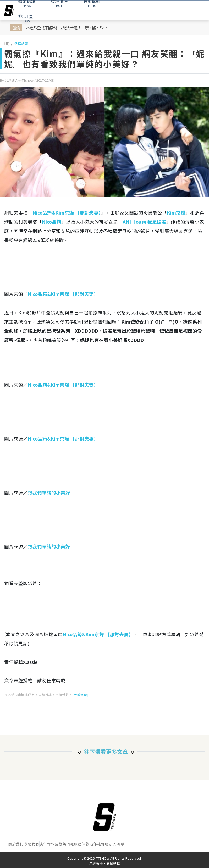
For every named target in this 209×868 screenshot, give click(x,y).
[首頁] (104, 817)
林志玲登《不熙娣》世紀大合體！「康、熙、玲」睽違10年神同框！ (68, 28)
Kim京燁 (176, 213)
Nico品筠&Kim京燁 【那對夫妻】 (67, 213)
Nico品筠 (52, 222)
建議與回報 (65, 844)
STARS (26, 18)
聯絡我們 (31, 844)
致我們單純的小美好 (49, 492)
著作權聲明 (99, 844)
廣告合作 (47, 844)
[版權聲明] (80, 695)
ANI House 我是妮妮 (144, 222)
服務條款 (82, 844)
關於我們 (16, 844)
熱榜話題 (21, 44)
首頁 (5, 44)
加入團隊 (117, 844)
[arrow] (9, 10)
